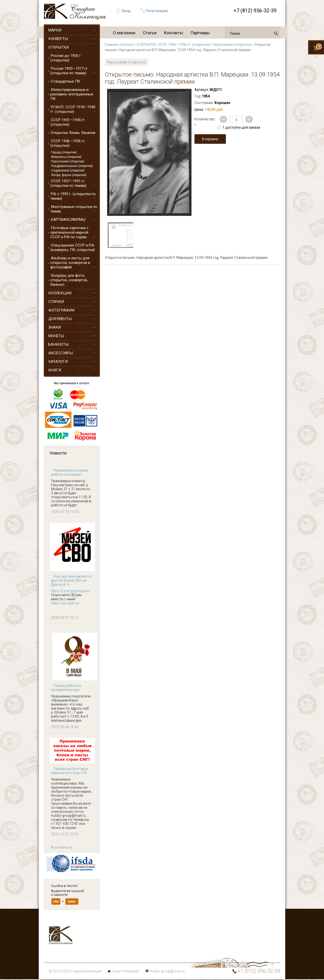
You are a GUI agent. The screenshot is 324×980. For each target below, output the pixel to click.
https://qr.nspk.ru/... (66, 603)
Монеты (124, 942)
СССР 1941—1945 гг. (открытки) (68, 122)
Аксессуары (93, 937)
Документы (127, 937)
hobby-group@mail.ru (167, 971)
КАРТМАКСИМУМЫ (68, 220)
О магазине (124, 33)
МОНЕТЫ (56, 336)
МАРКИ (55, 30)
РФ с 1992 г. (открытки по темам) (73, 196)
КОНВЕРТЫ (58, 39)
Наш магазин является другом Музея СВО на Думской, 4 (71, 580)
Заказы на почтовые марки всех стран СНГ (70, 771)
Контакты (174, 33)
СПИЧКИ (56, 302)
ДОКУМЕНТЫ (60, 319)
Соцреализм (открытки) (68, 170)
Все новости (62, 847)
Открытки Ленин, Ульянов (73, 133)
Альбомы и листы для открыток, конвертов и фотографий (70, 263)
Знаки (88, 942)
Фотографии (128, 931)
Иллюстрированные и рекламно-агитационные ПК (72, 94)
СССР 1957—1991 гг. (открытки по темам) (68, 183)
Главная (112, 45)
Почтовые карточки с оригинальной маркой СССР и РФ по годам (69, 232)
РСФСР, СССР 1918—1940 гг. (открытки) (73, 109)
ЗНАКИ (55, 327)
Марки (88, 925)
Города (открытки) (64, 152)
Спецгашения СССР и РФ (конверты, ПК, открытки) (73, 248)
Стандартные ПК (66, 81)
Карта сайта (128, 955)
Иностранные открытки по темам (74, 209)
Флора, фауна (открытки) (69, 175)
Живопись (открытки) (66, 157)
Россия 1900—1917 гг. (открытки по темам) (69, 71)
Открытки (91, 931)
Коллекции (127, 949)
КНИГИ (55, 370)
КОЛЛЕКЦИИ (60, 293)
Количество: (205, 122)
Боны (87, 949)
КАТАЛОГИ (58, 362)
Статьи (150, 33)
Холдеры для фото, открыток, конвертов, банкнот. (69, 280)
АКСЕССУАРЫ (61, 353)
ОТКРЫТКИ (58, 47)
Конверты (126, 925)
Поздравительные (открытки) (72, 166)
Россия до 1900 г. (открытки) (66, 58)
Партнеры (200, 33)
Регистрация (157, 11)
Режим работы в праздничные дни (66, 688)
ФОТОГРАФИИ (61, 310)
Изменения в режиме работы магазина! (70, 472)
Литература (92, 955)
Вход (126, 11)
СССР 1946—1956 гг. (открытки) (68, 143)
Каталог (128, 45)
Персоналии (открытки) (68, 161)
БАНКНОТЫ (58, 344)
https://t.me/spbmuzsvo (70, 591)
